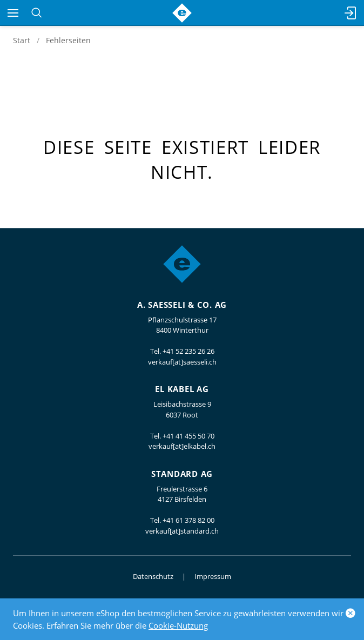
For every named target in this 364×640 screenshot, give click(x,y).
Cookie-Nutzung (178, 625)
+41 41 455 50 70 (188, 436)
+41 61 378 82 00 (188, 520)
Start (22, 40)
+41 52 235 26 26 (188, 351)
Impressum (213, 576)
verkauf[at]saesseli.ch (182, 362)
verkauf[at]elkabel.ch (182, 446)
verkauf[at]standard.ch (182, 531)
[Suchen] (36, 13)
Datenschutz (153, 576)
